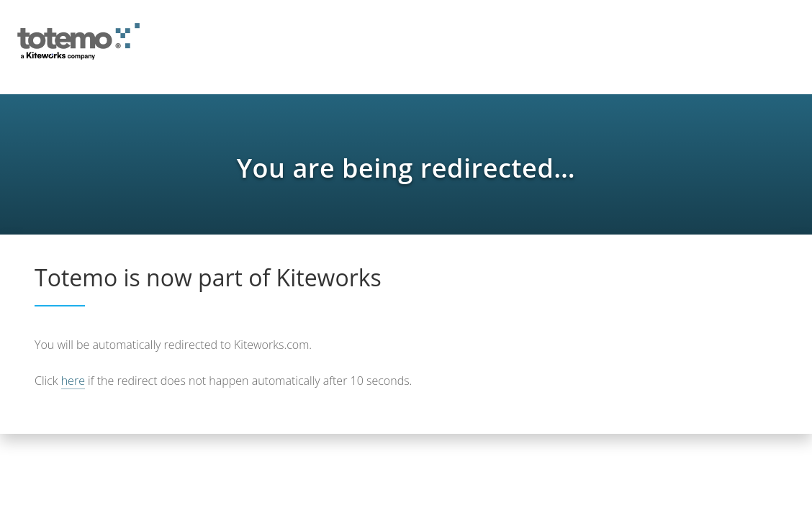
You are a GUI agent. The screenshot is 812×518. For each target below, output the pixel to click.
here (73, 381)
